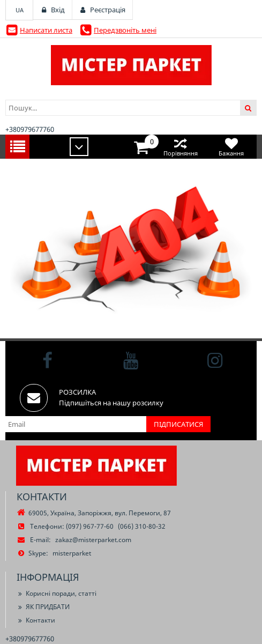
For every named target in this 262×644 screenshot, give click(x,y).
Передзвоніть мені (125, 30)
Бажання (231, 147)
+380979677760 (30, 129)
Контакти (36, 620)
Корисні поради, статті (57, 593)
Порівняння (180, 147)
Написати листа (46, 30)
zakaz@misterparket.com (93, 540)
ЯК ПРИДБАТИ (43, 607)
